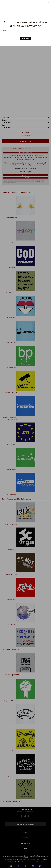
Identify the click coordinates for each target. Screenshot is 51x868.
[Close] (48, 2)
